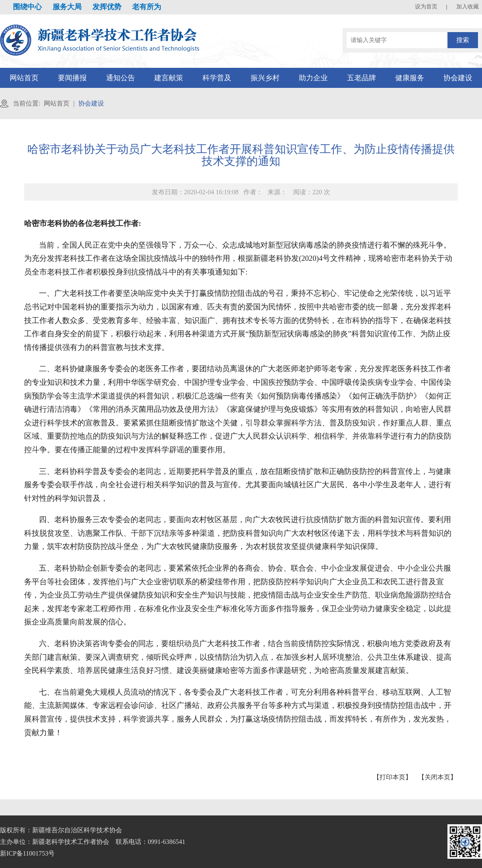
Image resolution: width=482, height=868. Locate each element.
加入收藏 (468, 7)
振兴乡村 (265, 78)
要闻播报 (72, 78)
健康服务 (410, 78)
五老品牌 (361, 78)
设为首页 (426, 7)
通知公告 (120, 78)
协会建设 (458, 78)
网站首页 (24, 78)
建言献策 (169, 78)
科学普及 (217, 78)
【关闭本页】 (437, 777)
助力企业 (313, 78)
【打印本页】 (392, 777)
